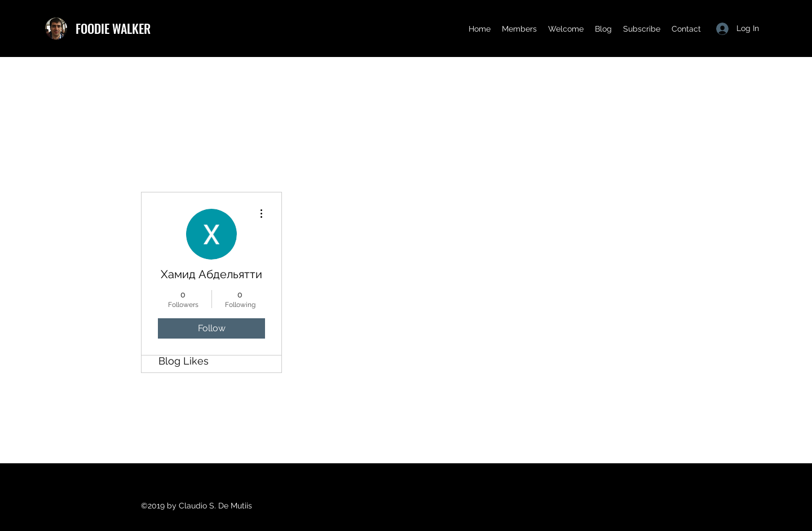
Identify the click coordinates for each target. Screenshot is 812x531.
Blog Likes (184, 361)
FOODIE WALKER (113, 28)
